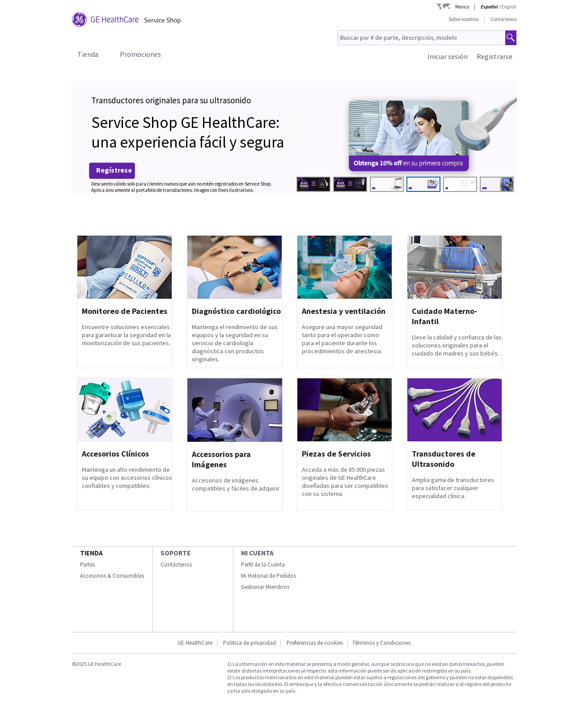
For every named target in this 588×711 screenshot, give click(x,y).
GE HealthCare (195, 643)
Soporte (176, 553)
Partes (87, 565)
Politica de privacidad (250, 643)
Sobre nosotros (463, 19)
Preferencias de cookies (315, 643)
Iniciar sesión (448, 56)
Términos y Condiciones (381, 643)
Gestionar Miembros (265, 587)
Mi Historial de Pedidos (269, 576)
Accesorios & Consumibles (112, 576)
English (509, 7)
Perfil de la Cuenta (263, 565)
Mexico (462, 7)
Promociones (140, 54)
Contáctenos (503, 19)
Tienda (88, 54)
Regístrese (114, 170)
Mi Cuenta (257, 553)
